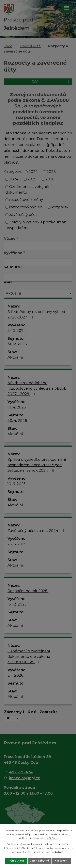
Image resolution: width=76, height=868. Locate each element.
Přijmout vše (16, 861)
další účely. (52, 838)
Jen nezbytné (40, 861)
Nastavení (61, 861)
